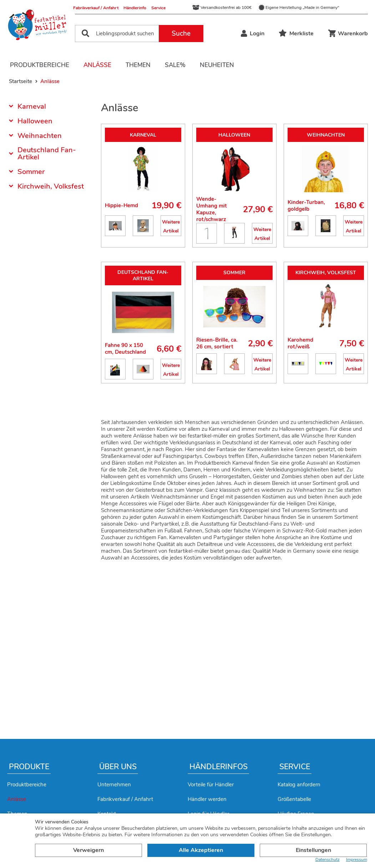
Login (253, 34)
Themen (138, 65)
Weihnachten (40, 136)
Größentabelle (294, 799)
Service (158, 8)
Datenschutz (328, 860)
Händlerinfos (219, 767)
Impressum (357, 860)
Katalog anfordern (299, 785)
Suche (181, 34)
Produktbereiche (40, 65)
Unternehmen (114, 785)
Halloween (35, 121)
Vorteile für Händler (211, 785)
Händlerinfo (135, 8)
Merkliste (296, 34)
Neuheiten (217, 65)
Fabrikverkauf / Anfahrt (96, 8)
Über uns (118, 767)
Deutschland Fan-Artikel (47, 154)
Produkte (29, 767)
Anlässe (97, 65)
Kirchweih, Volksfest (51, 186)
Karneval (32, 107)
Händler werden (207, 799)
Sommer (31, 172)
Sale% (175, 65)
